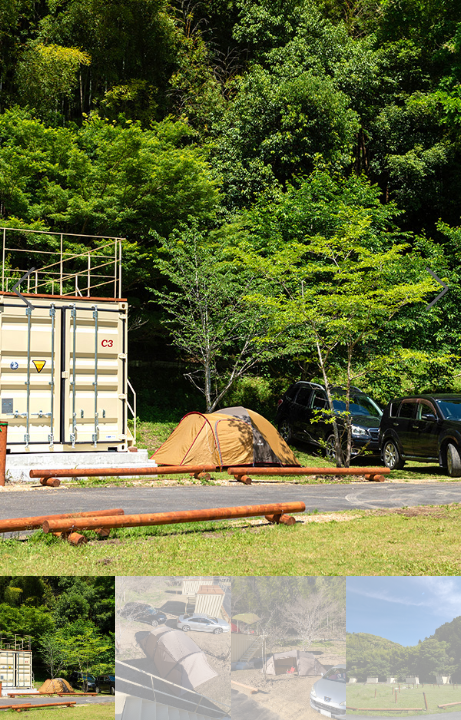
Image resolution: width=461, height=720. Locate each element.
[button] (437, 288)
